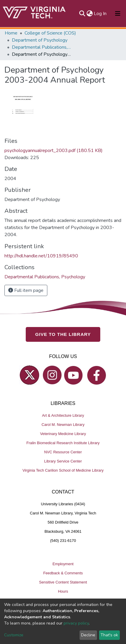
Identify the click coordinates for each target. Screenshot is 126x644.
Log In (100, 14)
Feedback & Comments (63, 573)
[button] (89, 14)
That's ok (109, 635)
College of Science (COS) (50, 33)
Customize (14, 635)
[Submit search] (82, 14)
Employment (63, 564)
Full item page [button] (26, 290)
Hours (63, 591)
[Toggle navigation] (118, 14)
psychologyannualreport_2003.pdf (54, 151)
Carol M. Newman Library (63, 425)
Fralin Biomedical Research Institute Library (63, 443)
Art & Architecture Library (63, 415)
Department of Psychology (40, 40)
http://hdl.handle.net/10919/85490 (41, 256)
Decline (88, 635)
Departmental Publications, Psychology (41, 47)
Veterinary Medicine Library (63, 434)
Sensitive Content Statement (63, 582)
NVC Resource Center (63, 452)
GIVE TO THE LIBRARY (63, 334)
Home (11, 33)
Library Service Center (63, 461)
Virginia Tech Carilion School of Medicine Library (63, 470)
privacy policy (76, 623)
